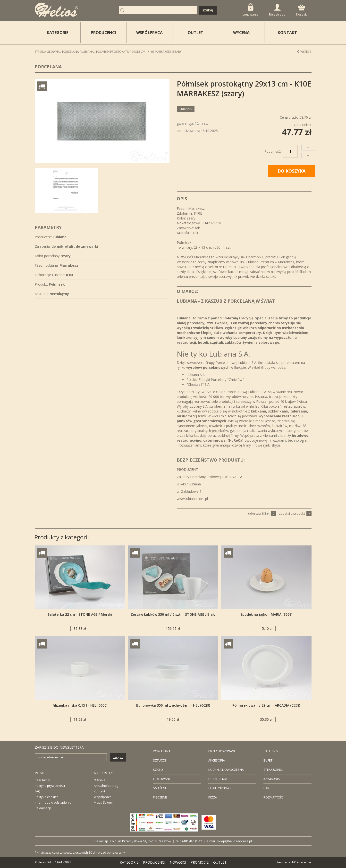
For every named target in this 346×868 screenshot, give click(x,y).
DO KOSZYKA (291, 171)
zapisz (118, 757)
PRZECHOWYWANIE (222, 751)
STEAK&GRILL (273, 770)
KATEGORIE (129, 862)
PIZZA (213, 797)
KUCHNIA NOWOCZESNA (226, 770)
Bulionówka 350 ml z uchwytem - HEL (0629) (173, 705)
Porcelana (71, 52)
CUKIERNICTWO (219, 788)
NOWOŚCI (178, 862)
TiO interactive (302, 862)
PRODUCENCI (103, 33)
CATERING (271, 751)
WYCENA (241, 33)
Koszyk (302, 10)
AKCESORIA (217, 760)
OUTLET (195, 33)
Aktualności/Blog (106, 786)
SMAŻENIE (160, 788)
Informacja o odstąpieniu (53, 802)
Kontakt (99, 791)
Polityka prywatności (50, 786)
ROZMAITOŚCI (274, 797)
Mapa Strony (103, 802)
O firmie (100, 780)
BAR (266, 788)
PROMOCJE (200, 862)
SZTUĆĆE (160, 760)
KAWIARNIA (272, 779)
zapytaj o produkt (295, 513)
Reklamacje (43, 808)
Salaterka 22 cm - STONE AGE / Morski (80, 614)
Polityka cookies (47, 797)
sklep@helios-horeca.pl (234, 841)
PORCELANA (162, 751)
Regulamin (42, 780)
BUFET (268, 760)
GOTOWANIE (162, 779)
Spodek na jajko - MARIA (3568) (266, 614)
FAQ (38, 791)
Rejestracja (277, 10)
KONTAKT (287, 33)
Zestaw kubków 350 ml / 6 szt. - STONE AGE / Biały (173, 614)
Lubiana (88, 52)
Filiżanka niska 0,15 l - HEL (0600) (80, 705)
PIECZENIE (160, 797)
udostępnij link (262, 513)
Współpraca (103, 797)
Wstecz (304, 52)
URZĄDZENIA (218, 779)
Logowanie (251, 10)
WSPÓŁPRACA (149, 33)
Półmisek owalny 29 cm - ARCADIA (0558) (266, 705)
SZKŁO (158, 770)
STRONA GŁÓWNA (47, 52)
